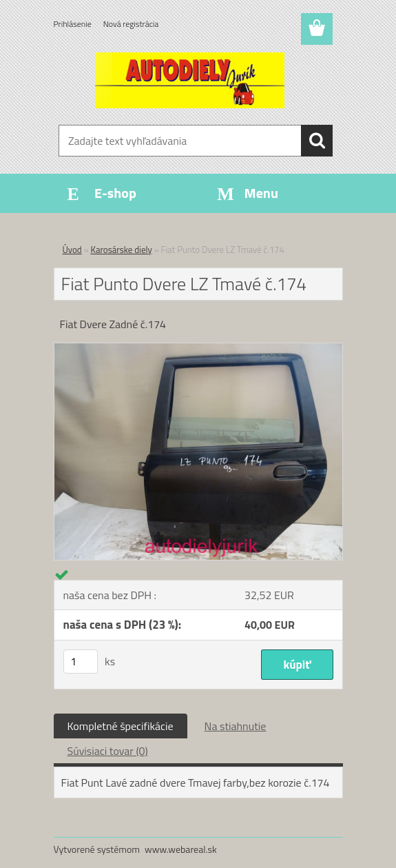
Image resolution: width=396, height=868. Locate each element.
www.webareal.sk (181, 849)
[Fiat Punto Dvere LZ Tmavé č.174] (198, 349)
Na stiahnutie (236, 726)
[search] (317, 141)
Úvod (72, 250)
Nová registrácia (131, 24)
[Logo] (190, 80)
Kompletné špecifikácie (121, 726)
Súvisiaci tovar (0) (108, 751)
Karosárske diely (122, 250)
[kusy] (81, 662)
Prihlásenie (73, 24)
